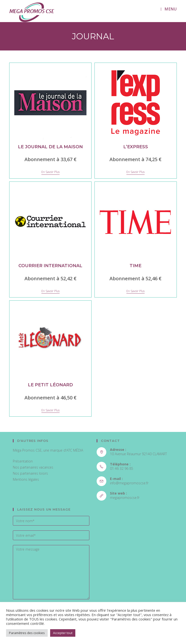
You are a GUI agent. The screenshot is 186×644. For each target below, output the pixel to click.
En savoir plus (50, 172)
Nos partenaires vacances (33, 467)
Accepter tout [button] (63, 633)
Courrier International (50, 266)
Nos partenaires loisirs (30, 473)
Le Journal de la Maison (50, 147)
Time (136, 266)
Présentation (23, 461)
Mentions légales (26, 479)
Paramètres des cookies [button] (27, 633)
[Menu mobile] (168, 9)
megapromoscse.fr (125, 498)
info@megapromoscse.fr (129, 483)
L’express (136, 147)
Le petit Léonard (50, 385)
